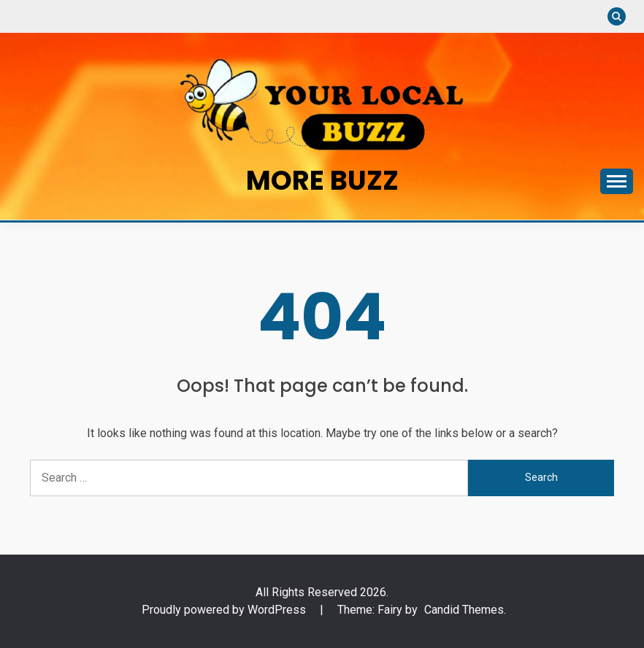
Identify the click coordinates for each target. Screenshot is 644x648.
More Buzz (322, 180)
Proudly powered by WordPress (225, 610)
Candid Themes (464, 610)
